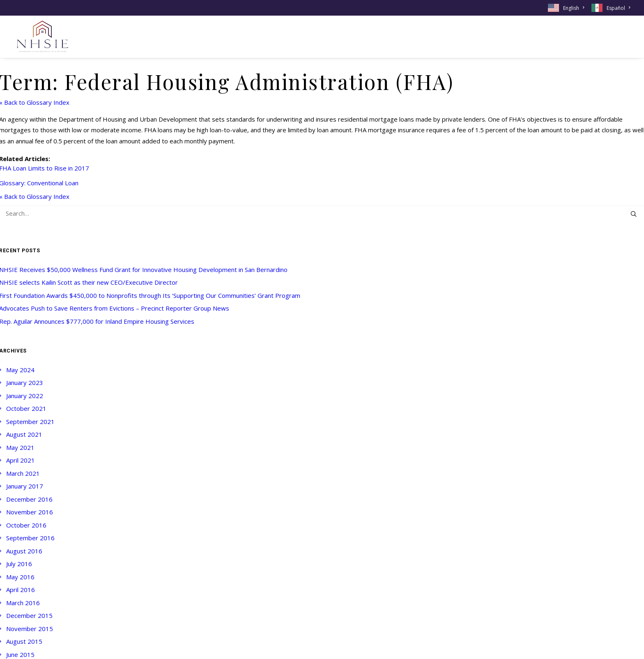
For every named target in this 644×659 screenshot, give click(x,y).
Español (618, 8)
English (574, 8)
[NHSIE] (42, 37)
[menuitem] (567, 8)
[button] (634, 214)
